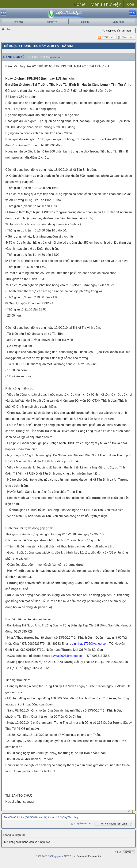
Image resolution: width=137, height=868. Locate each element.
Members (52, 22)
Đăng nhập (118, 22)
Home (80, 4)
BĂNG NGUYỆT (15, 57)
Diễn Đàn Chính (12, 817)
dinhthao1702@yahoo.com (90, 644)
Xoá (130, 4)
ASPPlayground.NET (58, 856)
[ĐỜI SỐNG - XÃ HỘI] (36, 817)
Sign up (85, 22)
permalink (55, 57)
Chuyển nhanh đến (81, 824)
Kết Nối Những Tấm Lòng (65, 817)
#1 (129, 811)
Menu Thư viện (106, 4)
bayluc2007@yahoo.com (67, 656)
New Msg (18, 22)
